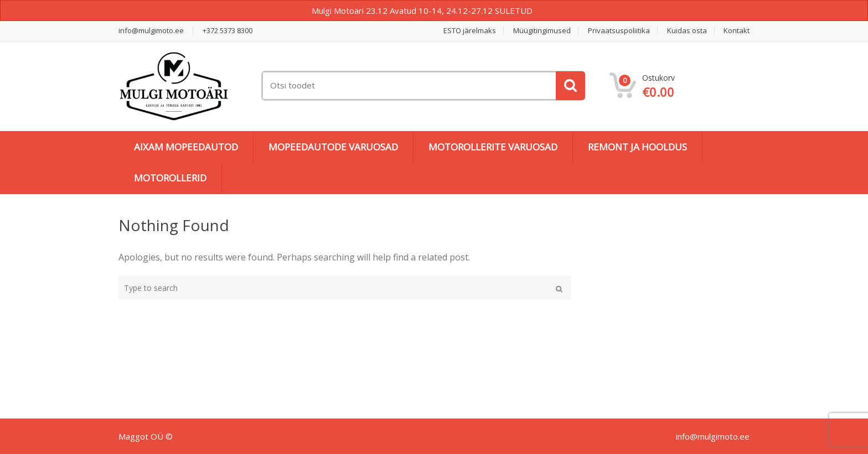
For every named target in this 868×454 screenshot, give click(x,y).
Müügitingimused (542, 31)
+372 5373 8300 (228, 31)
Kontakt (737, 31)
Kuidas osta (687, 31)
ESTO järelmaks (470, 31)
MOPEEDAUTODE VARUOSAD (333, 147)
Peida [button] (546, 11)
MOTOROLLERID (170, 178)
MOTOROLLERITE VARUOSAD (493, 147)
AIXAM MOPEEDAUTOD (186, 147)
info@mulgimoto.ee (151, 31)
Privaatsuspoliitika (619, 31)
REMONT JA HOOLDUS (637, 147)
